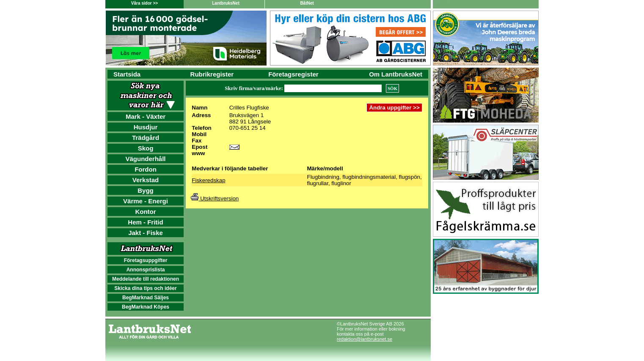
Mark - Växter (146, 116)
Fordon (146, 169)
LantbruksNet (226, 3)
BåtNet (307, 3)
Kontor (145, 212)
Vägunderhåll (145, 159)
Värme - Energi (146, 201)
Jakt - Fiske (146, 233)
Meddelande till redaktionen (146, 279)
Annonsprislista (146, 270)
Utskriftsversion (215, 198)
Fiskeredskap (208, 180)
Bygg (146, 190)
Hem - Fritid (145, 222)
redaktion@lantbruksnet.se (365, 339)
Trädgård (146, 138)
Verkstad (146, 180)
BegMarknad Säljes (146, 298)
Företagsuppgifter (146, 260)
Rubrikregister (212, 74)
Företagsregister (293, 74)
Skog (146, 148)
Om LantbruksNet (396, 74)
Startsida (127, 74)
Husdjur (146, 127)
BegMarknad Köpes (146, 307)
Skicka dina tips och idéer (145, 288)
